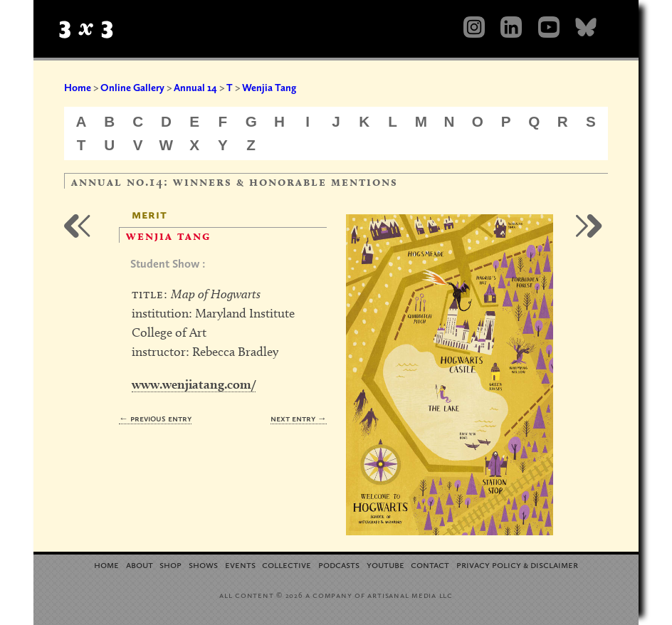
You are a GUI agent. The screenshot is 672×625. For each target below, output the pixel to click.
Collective (287, 564)
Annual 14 (195, 88)
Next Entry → (299, 418)
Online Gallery (132, 88)
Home (78, 88)
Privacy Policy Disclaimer (517, 564)
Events (240, 564)
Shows (203, 564)
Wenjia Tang (269, 88)
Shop (170, 564)
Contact (430, 564)
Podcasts (339, 564)
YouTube (385, 564)
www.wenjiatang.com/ (194, 384)
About (140, 564)
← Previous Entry (155, 418)
